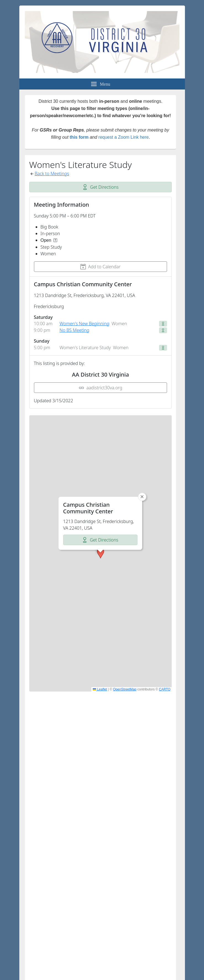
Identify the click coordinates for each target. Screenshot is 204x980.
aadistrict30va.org (100, 388)
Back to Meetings (52, 174)
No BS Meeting (75, 330)
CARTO (165, 689)
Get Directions (100, 187)
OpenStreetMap (125, 689)
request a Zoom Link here (123, 137)
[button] (100, 484)
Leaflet (100, 689)
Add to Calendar (100, 267)
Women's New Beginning (85, 324)
